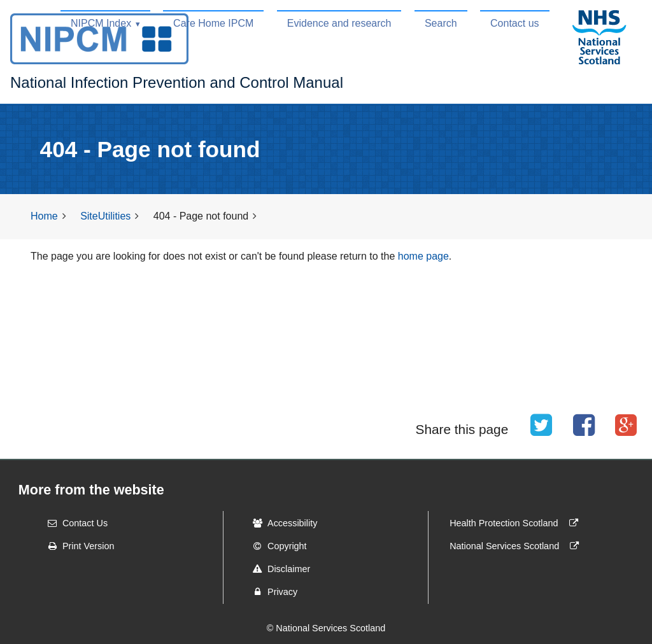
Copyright (276, 546)
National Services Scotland (517, 546)
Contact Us (74, 523)
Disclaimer (277, 569)
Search (441, 23)
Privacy (271, 592)
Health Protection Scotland (516, 523)
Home (44, 216)
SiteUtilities (105, 216)
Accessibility (281, 523)
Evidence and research (339, 23)
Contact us (514, 23)
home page (423, 256)
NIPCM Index (101, 23)
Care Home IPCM (213, 23)
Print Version (77, 546)
